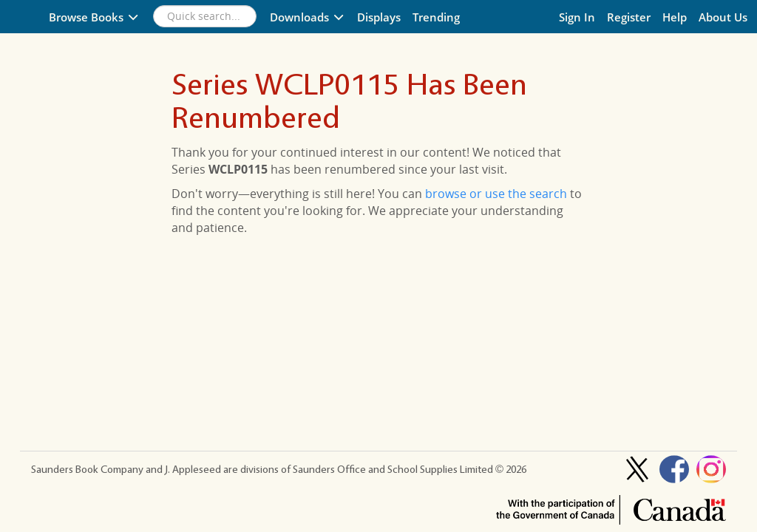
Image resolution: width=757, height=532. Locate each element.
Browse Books (94, 17)
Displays (379, 17)
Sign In (577, 17)
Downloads (308, 17)
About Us (723, 17)
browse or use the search (496, 194)
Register (629, 17)
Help (675, 17)
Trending (436, 17)
